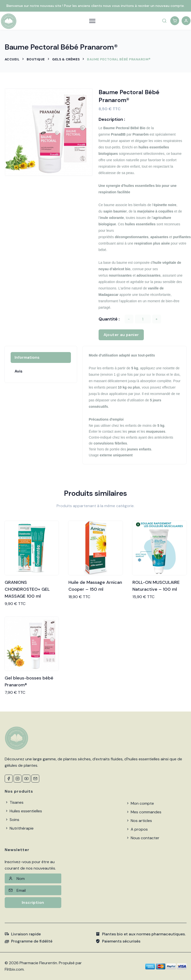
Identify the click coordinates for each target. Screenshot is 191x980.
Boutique (36, 59)
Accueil (12, 59)
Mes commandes (144, 812)
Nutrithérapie (19, 828)
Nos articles (139, 821)
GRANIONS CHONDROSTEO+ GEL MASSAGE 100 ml (27, 589)
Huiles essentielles (23, 811)
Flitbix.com (14, 969)
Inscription (33, 902)
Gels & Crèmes (66, 59)
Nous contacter (143, 838)
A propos (137, 829)
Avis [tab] (19, 371)
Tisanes (14, 802)
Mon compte (140, 803)
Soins (12, 820)
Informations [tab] (27, 357)
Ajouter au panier (121, 335)
